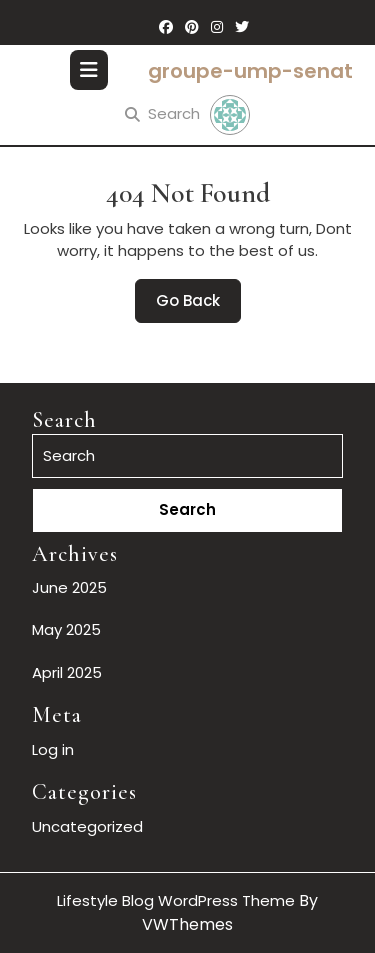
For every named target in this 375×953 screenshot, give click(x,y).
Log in (53, 749)
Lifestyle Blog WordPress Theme (176, 900)
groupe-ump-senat (250, 71)
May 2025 (66, 629)
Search (162, 113)
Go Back (198, 306)
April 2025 (67, 672)
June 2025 (69, 587)
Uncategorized (87, 826)
